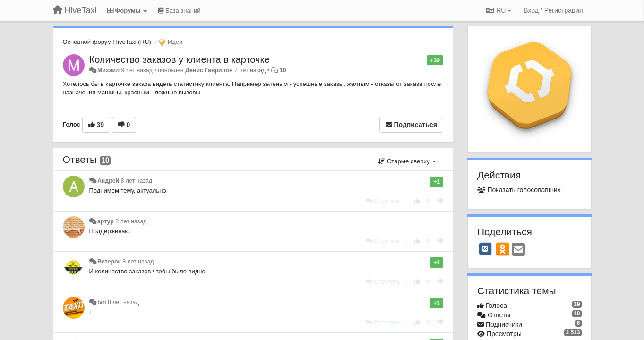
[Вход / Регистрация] (553, 10)
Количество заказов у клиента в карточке (180, 59)
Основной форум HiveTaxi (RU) (107, 42)
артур (106, 221)
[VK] (485, 249)
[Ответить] (383, 201)
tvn (102, 302)
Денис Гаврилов (209, 70)
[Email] (518, 250)
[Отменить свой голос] (429, 201)
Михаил (108, 70)
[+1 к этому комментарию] (417, 201)
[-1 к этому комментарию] (440, 201)
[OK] (502, 249)
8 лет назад (137, 181)
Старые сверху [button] (407, 161)
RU (498, 10)
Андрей (108, 181)
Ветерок (109, 262)
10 (283, 70)
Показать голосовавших (519, 190)
